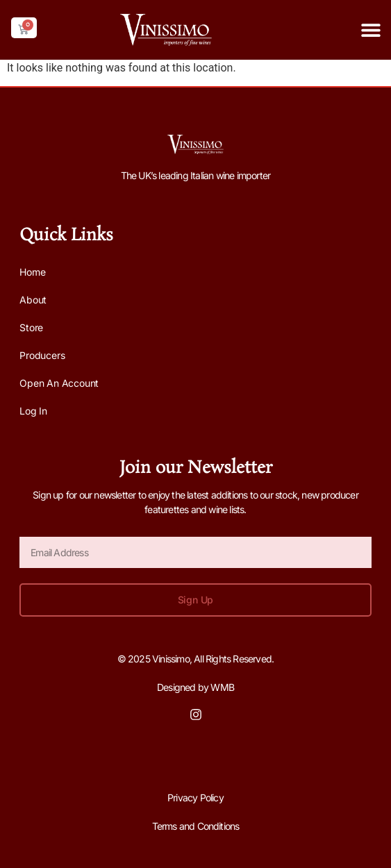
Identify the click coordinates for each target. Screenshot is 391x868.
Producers (42, 355)
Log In (33, 411)
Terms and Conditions (196, 826)
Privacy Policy (195, 798)
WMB (222, 687)
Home (32, 272)
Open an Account (59, 383)
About (33, 300)
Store (31, 327)
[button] (371, 30)
